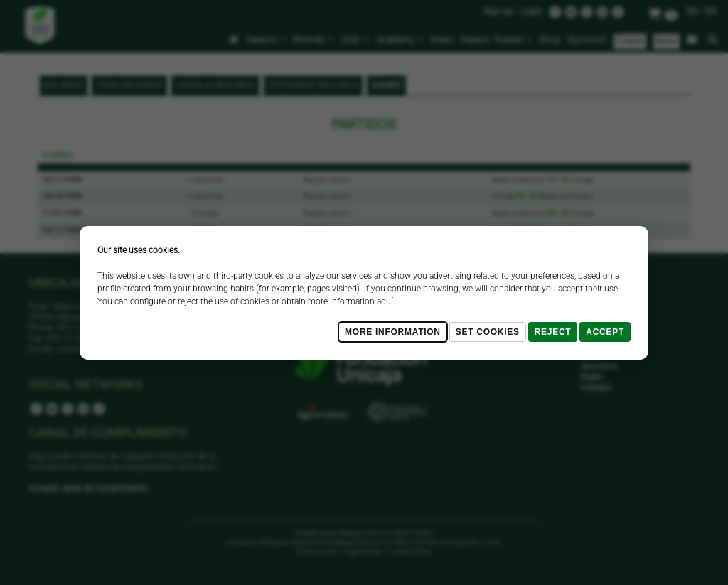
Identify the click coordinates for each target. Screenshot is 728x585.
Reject (553, 332)
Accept (605, 332)
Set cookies (488, 332)
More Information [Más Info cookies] (393, 332)
